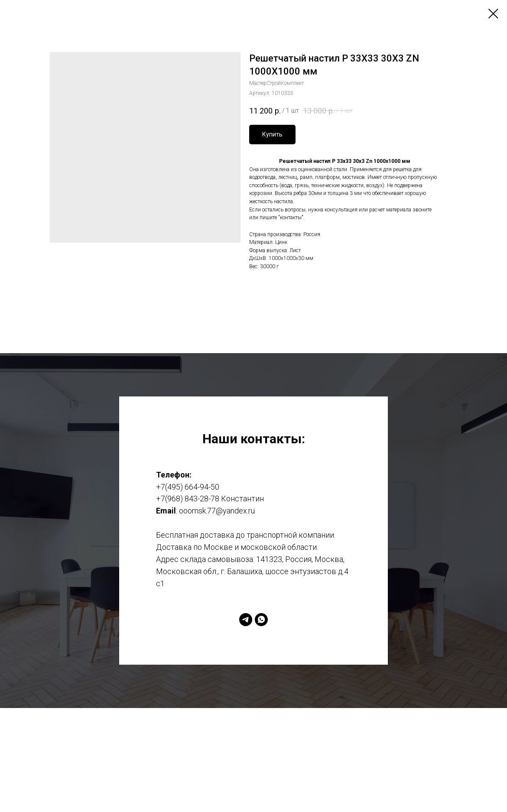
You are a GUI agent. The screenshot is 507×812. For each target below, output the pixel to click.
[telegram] (246, 620)
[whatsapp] (261, 620)
